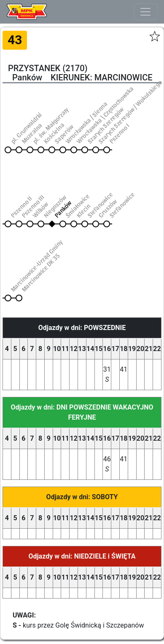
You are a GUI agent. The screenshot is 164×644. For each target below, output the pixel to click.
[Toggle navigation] (145, 12)
